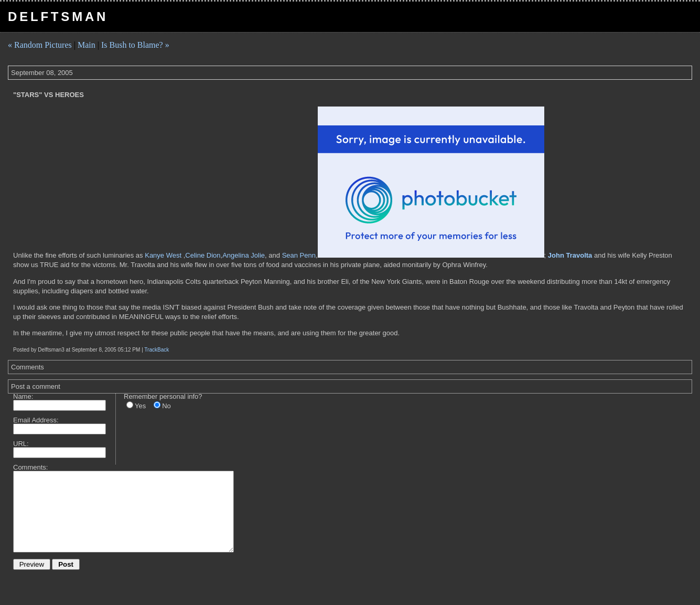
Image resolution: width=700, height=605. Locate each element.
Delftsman (58, 17)
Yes (140, 406)
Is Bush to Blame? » (135, 45)
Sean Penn (299, 255)
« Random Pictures (40, 45)
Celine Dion (203, 255)
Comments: (30, 467)
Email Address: (36, 420)
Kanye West (164, 255)
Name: (23, 396)
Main (87, 45)
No (166, 406)
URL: (21, 444)
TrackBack (157, 350)
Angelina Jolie (244, 255)
